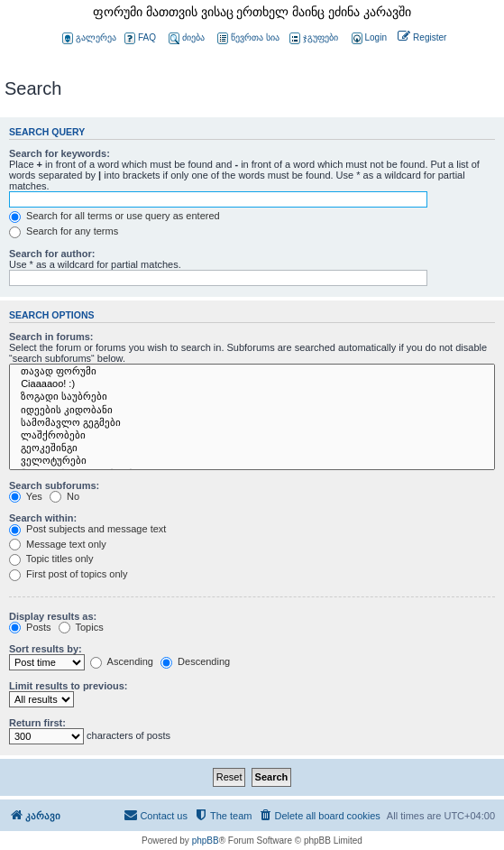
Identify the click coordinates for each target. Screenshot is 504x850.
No (64, 496)
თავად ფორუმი (252, 372)
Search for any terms (64, 231)
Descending (195, 661)
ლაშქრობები (252, 436)
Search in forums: (51, 337)
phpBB (206, 841)
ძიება (187, 38)
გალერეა (89, 38)
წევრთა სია (248, 38)
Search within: (43, 518)
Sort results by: (46, 649)
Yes (26, 496)
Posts (30, 627)
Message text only (58, 544)
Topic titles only (51, 559)
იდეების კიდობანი (252, 411)
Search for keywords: (60, 153)
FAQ (140, 38)
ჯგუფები (314, 38)
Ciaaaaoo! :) (252, 384)
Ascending (122, 661)
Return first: (37, 723)
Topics (81, 627)
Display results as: (53, 616)
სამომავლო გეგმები (252, 423)
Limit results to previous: (68, 686)
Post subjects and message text (87, 529)
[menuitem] (368, 38)
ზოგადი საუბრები (252, 397)
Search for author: (52, 254)
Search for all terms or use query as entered (115, 216)
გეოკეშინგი (252, 448)
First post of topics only (69, 574)
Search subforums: (54, 485)
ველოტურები (252, 461)
